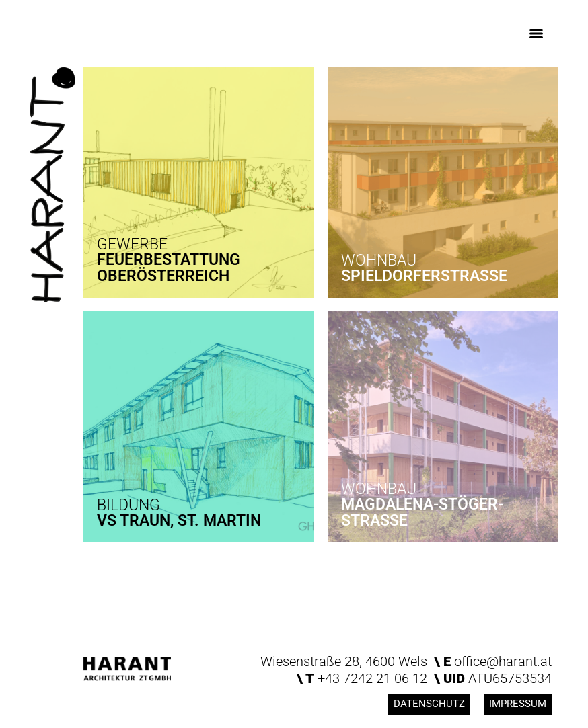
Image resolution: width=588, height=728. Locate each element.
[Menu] (536, 34)
